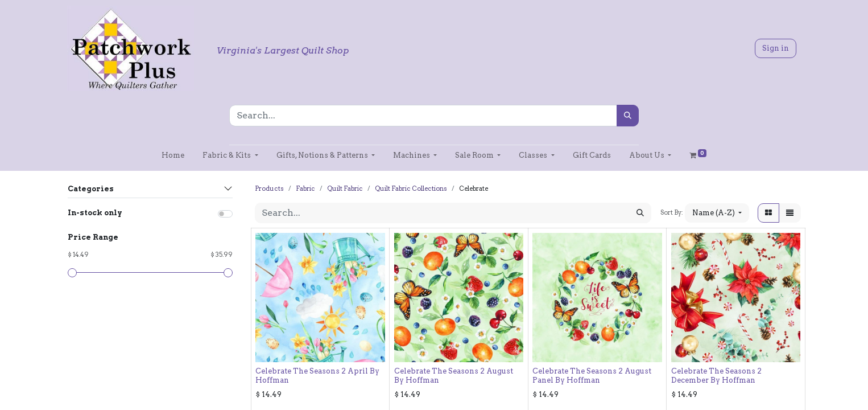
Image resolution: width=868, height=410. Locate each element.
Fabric (305, 188)
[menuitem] (173, 155)
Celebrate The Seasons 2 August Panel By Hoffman (592, 375)
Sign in (776, 48)
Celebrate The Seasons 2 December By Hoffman (716, 375)
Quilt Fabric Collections (411, 188)
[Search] (628, 116)
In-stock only (95, 213)
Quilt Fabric (345, 188)
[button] (717, 213)
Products (269, 188)
